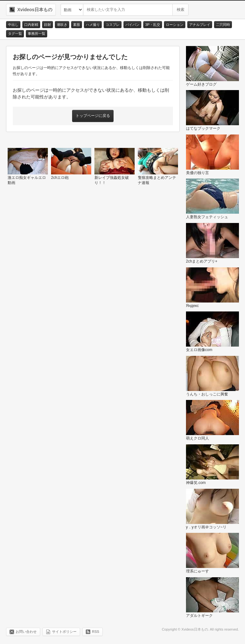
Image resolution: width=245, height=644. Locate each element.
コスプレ (113, 25)
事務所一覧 (37, 34)
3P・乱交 (152, 25)
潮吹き (62, 25)
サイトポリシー (64, 632)
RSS (96, 632)
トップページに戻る (93, 116)
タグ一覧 (15, 34)
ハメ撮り (93, 25)
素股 (77, 25)
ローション (175, 25)
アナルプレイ (200, 25)
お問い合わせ (26, 632)
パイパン (132, 25)
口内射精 (31, 25)
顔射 (48, 25)
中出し (13, 25)
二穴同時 (223, 25)
